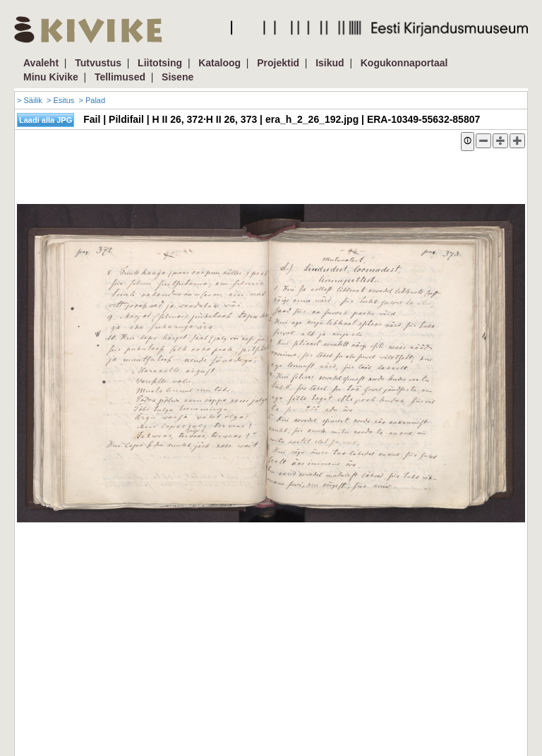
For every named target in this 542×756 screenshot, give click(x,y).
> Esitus (60, 100)
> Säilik (30, 100)
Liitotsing (160, 63)
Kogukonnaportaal (404, 63)
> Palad (92, 100)
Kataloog (219, 63)
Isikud (330, 63)
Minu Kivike (51, 77)
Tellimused (120, 77)
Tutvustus (98, 63)
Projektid (278, 63)
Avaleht (41, 63)
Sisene (177, 77)
